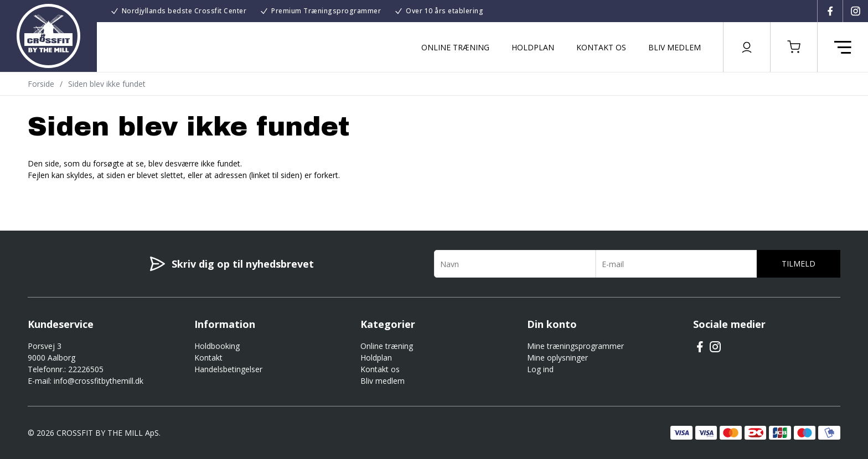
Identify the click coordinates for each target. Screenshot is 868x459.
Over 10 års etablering (445, 11)
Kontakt (208, 358)
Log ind (540, 369)
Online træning (455, 47)
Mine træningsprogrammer (575, 346)
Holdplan (533, 47)
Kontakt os (601, 47)
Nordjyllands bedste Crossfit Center (184, 11)
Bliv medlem (675, 47)
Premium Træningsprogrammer (326, 11)
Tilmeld (799, 264)
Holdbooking (217, 346)
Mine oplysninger (557, 358)
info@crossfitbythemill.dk (99, 381)
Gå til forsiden (89, 195)
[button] (794, 47)
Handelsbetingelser (228, 369)
